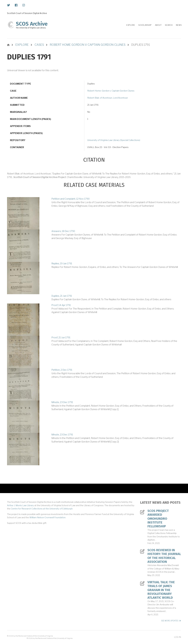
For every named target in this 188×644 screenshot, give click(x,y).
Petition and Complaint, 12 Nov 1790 (70, 199)
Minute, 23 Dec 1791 (62, 402)
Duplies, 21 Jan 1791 (62, 296)
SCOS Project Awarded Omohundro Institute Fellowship (158, 519)
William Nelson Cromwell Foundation (47, 517)
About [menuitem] (158, 25)
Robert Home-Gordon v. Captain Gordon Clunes (111, 91)
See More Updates (170, 621)
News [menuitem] (179, 25)
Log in (177, 637)
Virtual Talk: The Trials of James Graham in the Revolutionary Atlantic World (161, 590)
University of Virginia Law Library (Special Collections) (114, 140)
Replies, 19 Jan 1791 (62, 264)
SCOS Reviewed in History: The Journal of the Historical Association (164, 556)
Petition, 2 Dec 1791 (62, 370)
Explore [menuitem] (131, 25)
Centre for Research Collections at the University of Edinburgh (42, 509)
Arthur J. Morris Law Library (20, 505)
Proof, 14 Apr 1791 (61, 305)
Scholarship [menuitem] (145, 25)
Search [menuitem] (169, 25)
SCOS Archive (32, 24)
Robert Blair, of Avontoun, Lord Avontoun (108, 98)
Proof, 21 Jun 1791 (61, 338)
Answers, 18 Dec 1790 (63, 231)
